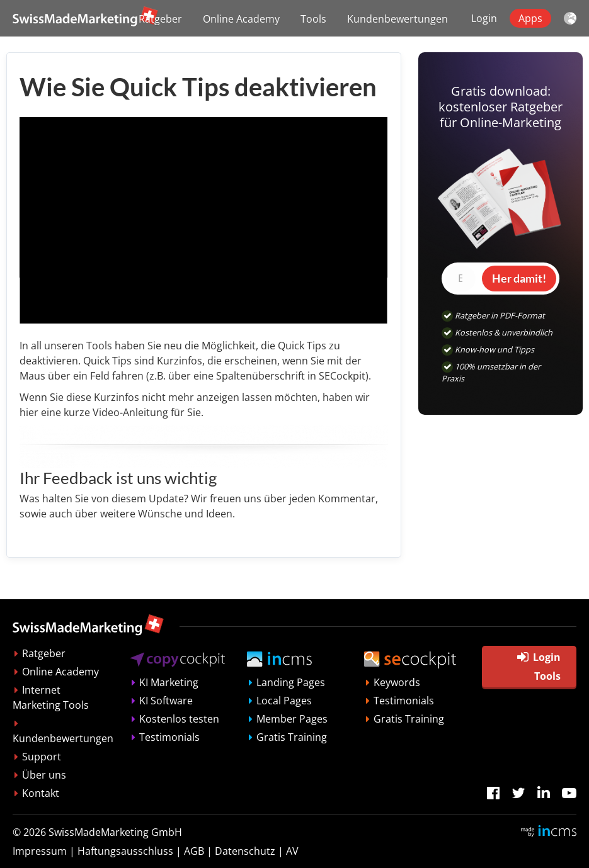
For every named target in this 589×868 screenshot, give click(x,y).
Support (42, 757)
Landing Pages (291, 682)
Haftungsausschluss (125, 851)
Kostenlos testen (179, 719)
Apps (530, 18)
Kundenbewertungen (397, 19)
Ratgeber (160, 19)
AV (292, 851)
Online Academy (241, 19)
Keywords (397, 682)
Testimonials (169, 737)
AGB (194, 851)
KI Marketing (169, 682)
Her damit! (519, 278)
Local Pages (284, 701)
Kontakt (41, 793)
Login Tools (539, 667)
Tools (313, 19)
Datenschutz (245, 851)
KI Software (166, 701)
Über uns (44, 775)
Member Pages (292, 719)
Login (484, 18)
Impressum (40, 851)
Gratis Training (292, 737)
